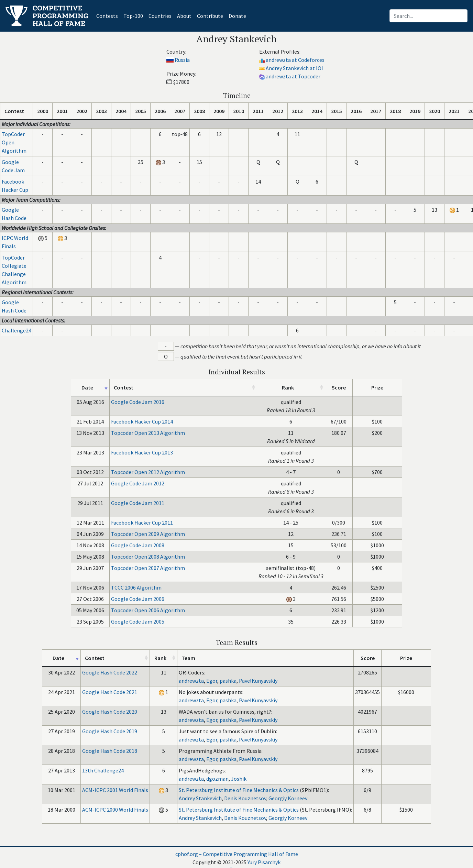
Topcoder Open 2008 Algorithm (148, 557)
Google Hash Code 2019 (110, 731)
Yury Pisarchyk (264, 862)
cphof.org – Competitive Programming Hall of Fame (237, 854)
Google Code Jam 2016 (138, 402)
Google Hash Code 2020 (110, 712)
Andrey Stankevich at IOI (294, 68)
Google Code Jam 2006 (138, 599)
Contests (108, 15)
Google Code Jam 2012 (138, 483)
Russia (182, 60)
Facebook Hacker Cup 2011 (142, 523)
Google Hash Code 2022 (110, 672)
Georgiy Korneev (288, 798)
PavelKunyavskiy (258, 681)
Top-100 (133, 16)
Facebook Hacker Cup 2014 (142, 421)
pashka (228, 681)
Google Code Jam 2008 (138, 545)
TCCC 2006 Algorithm (136, 587)
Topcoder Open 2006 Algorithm (148, 610)
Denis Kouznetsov (245, 798)
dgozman (217, 779)
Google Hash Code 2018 (110, 751)
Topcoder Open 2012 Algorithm (148, 472)
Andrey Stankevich (200, 798)
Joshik (239, 779)
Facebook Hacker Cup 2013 (142, 452)
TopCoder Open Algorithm (14, 142)
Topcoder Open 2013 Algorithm (148, 433)
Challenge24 (16, 330)
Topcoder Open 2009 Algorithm (148, 534)
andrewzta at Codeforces (295, 60)
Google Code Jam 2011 (138, 503)
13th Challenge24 (103, 770)
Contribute (210, 16)
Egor (212, 681)
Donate (237, 16)
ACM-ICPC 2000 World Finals (115, 810)
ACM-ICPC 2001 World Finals (115, 790)
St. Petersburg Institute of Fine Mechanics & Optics (239, 790)
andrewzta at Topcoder (293, 76)
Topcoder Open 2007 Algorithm (148, 568)
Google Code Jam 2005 (138, 622)
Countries (160, 16)
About (184, 16)
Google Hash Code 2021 (110, 692)
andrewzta (191, 681)
